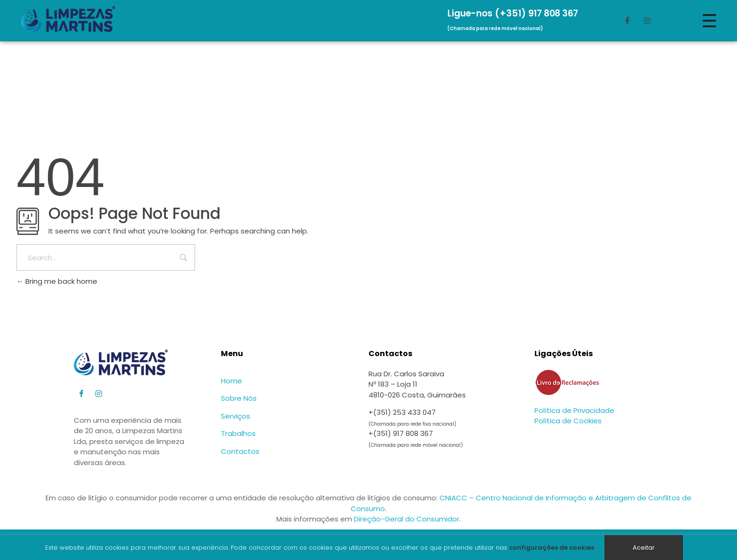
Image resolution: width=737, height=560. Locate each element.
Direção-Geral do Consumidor (407, 519)
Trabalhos (238, 433)
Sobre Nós (239, 398)
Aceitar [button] (644, 548)
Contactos (240, 451)
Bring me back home (57, 281)
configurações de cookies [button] (552, 548)
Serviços (235, 416)
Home (231, 381)
